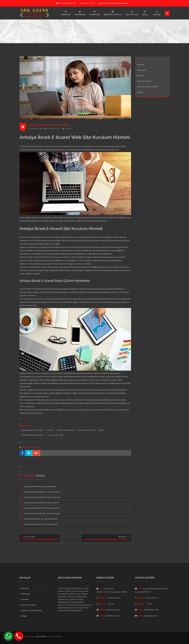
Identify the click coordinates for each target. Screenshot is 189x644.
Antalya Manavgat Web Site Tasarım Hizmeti (42, 497)
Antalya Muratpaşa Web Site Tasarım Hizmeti (42, 492)
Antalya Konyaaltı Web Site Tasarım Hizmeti (42, 513)
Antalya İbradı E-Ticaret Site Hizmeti (49, 125)
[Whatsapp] (8, 636)
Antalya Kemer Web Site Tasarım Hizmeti (41, 524)
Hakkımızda (142, 70)
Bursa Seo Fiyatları (144, 81)
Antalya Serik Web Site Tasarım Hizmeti (40, 486)
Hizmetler (141, 75)
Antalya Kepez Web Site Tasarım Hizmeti (40, 519)
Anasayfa (141, 64)
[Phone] (19, 636)
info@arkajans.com (66, 3)
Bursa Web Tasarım (54, 128)
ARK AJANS (41, 636)
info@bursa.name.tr (112, 616)
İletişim (140, 92)
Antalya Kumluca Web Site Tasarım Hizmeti (41, 503)
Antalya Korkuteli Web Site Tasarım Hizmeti (42, 508)
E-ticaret (68, 128)
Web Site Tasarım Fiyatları (148, 87)
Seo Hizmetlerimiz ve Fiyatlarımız (89, 410)
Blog (21, 410)
